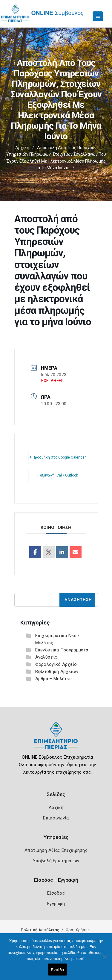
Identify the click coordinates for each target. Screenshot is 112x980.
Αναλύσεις (46, 657)
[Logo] (56, 740)
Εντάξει (58, 970)
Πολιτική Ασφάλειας (40, 930)
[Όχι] (105, 960)
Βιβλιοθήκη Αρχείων (57, 672)
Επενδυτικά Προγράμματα (62, 650)
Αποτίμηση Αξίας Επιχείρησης (56, 850)
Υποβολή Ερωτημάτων (56, 861)
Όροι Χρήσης (78, 930)
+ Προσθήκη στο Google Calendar (58, 457)
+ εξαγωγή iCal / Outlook (57, 475)
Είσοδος (56, 893)
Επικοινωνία (56, 818)
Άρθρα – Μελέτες (54, 679)
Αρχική (22, 148)
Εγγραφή (56, 904)
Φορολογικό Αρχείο (56, 664)
